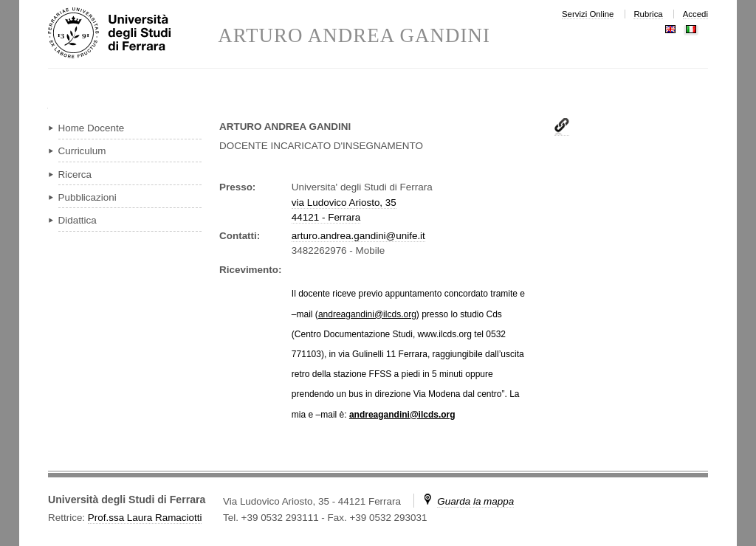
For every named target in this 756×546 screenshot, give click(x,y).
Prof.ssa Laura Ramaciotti (145, 518)
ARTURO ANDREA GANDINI (354, 36)
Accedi (695, 14)
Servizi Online (588, 14)
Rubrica (648, 14)
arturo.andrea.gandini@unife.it (358, 236)
